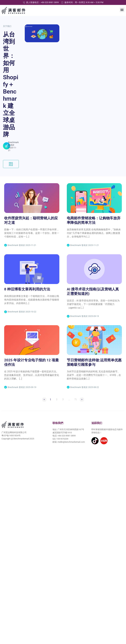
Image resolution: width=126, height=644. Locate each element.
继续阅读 (14, 164)
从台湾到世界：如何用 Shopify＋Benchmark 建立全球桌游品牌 (11, 84)
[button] (122, 10)
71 (76, 399)
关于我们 (7, 26)
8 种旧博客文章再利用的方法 (27, 289)
